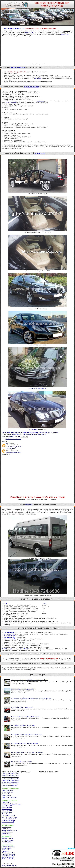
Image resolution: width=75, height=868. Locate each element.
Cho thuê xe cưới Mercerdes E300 (10, 777)
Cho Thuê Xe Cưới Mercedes (13, 439)
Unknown (9, 443)
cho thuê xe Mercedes (18, 68)
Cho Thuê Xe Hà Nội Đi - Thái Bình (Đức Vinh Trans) (25, 716)
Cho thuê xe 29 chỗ (7, 809)
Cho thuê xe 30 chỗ (7, 814)
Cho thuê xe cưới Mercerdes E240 (10, 780)
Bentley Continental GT (8, 847)
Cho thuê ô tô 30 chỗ (8, 822)
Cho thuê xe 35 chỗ (7, 811)
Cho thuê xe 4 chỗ (6, 802)
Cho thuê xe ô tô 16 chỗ (8, 815)
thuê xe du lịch (29, 33)
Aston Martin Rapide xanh (8, 854)
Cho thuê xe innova (16, 804)
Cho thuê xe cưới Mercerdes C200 (10, 782)
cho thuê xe (67, 31)
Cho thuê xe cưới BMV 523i (9, 817)
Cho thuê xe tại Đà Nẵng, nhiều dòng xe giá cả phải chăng (27, 734)
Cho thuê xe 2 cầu (6, 796)
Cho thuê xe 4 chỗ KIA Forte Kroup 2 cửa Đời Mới (24, 744)
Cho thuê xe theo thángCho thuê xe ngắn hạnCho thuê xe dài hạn (8, 792)
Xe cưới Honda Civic (7, 842)
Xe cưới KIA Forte (8, 838)
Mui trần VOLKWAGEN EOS (9, 830)
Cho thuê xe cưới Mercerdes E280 (10, 779)
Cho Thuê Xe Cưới (33, 429)
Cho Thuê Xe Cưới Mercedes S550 (14, 28)
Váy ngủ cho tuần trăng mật (9, 865)
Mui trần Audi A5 (6, 829)
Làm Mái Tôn (10, 448)
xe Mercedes (40, 153)
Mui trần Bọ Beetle (7, 827)
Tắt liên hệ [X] (72, 848)
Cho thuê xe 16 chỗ (7, 807)
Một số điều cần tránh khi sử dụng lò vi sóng (23, 725)
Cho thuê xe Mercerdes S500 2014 (9, 786)
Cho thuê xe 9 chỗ (7, 806)
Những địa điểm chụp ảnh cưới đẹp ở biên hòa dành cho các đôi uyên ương (31, 698)
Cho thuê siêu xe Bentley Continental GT (22, 707)
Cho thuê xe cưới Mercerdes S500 (10, 775)
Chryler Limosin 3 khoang (9, 856)
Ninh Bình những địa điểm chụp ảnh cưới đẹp (23, 689)
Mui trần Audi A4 (6, 834)
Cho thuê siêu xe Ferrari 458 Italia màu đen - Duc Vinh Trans (27, 753)
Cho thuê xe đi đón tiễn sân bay (10, 797)
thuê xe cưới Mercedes (32, 87)
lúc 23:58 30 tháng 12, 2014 (13, 447)
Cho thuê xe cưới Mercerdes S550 (10, 774)
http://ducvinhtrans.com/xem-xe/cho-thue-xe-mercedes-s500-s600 (29, 434)
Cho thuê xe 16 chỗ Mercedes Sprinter (21, 762)
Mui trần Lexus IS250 (7, 832)
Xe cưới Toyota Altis (8, 840)
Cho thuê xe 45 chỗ (7, 812)
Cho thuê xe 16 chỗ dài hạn (9, 819)
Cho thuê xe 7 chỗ (6, 804)
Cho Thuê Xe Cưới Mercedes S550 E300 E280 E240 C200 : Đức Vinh (30, 680)
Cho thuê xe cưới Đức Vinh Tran (10, 784)
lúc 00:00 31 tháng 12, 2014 (13, 452)
